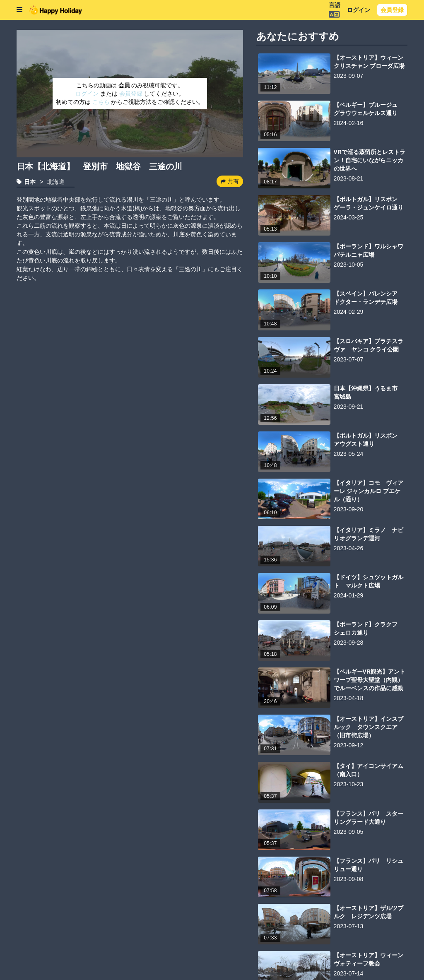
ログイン (359, 10)
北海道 (56, 182)
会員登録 (392, 10)
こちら (102, 102)
